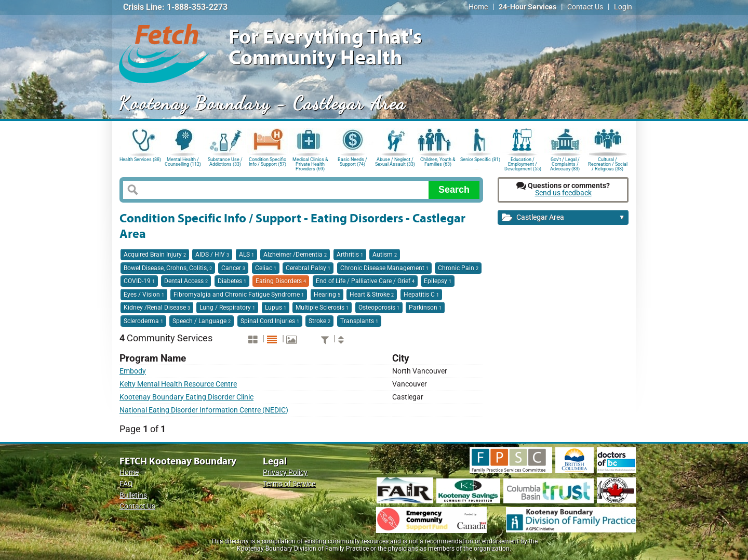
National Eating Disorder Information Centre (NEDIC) (204, 410)
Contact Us (585, 7)
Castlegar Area (563, 218)
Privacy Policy (285, 472)
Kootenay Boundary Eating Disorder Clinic (186, 397)
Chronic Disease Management (384, 268)
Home (478, 7)
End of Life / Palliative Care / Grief (365, 281)
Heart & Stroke (372, 295)
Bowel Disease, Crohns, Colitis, (168, 268)
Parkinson (425, 308)
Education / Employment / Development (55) (523, 163)
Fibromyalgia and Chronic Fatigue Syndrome (239, 295)
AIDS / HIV (212, 255)
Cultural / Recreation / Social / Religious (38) (608, 163)
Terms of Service (289, 484)
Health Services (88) (140, 159)
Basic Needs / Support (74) (352, 162)
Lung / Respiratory (227, 308)
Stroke (319, 321)
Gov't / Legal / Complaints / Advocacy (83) (565, 163)
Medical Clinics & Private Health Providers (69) (310, 163)
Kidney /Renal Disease (157, 308)
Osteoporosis (379, 308)
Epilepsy (438, 281)
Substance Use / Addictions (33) (225, 162)
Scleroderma (143, 321)
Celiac (266, 268)
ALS (246, 255)
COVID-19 (139, 281)
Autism (385, 255)
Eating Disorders (281, 281)
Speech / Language (202, 321)
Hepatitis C (421, 295)
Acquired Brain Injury (155, 255)
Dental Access (186, 281)
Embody (133, 371)
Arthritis (350, 255)
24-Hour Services (527, 7)
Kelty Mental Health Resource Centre (178, 384)
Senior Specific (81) (480, 159)
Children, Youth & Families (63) (438, 162)
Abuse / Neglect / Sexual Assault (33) (395, 162)
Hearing (327, 295)
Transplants (359, 321)
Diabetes (232, 281)
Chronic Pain (458, 268)
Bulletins (133, 495)
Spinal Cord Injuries (270, 321)
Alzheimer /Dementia (295, 255)
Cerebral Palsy (308, 268)
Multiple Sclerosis (322, 308)
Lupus (276, 308)
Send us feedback (563, 193)
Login (623, 7)
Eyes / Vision (144, 295)
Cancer (233, 268)
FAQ (126, 484)
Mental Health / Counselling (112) (183, 162)
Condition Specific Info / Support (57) (268, 162)
